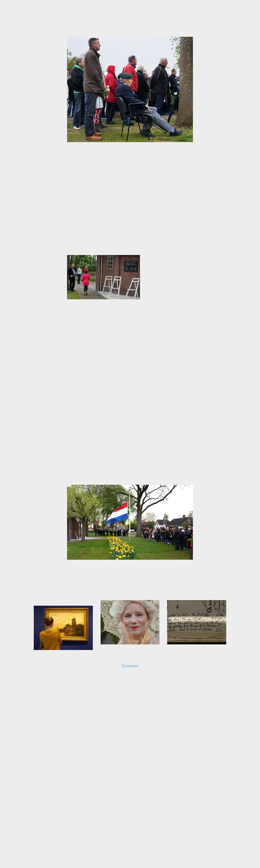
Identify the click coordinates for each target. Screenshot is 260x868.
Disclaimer (130, 674)
